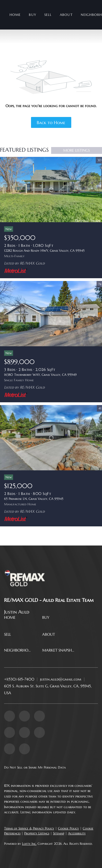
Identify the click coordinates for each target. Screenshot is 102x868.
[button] (11, 618)
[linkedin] (24, 716)
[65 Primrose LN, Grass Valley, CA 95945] (51, 438)
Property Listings (37, 833)
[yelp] (10, 732)
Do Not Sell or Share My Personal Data (35, 767)
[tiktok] (10, 749)
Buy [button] (32, 15)
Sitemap (59, 833)
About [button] (66, 15)
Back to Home (51, 122)
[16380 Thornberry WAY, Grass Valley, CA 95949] (51, 314)
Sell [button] (48, 15)
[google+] (24, 749)
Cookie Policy (68, 828)
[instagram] (24, 732)
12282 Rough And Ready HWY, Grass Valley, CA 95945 (44, 250)
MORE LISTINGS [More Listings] (76, 150)
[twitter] (39, 716)
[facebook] (10, 716)
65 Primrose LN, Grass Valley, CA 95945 (34, 499)
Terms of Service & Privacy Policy (29, 828)
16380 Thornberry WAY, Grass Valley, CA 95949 (40, 375)
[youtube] (39, 732)
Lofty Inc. (29, 844)
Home (15, 15)
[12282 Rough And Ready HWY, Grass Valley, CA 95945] (51, 190)
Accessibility (77, 833)
